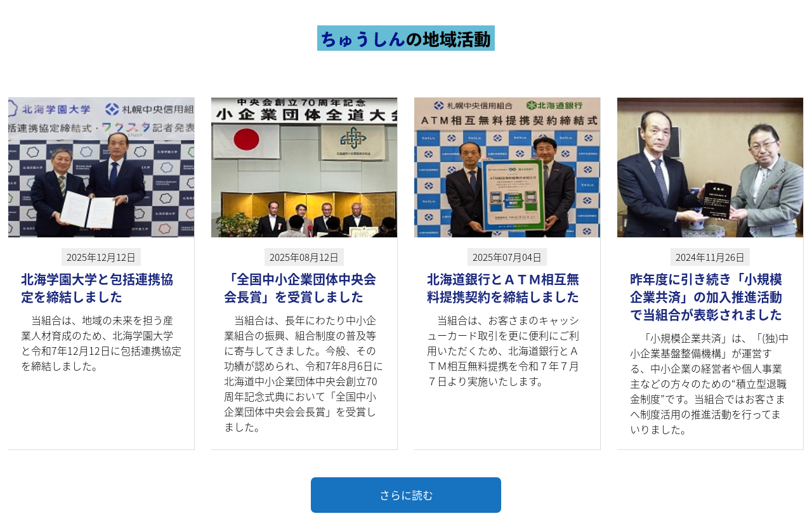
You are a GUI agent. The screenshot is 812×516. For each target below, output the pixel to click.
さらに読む (406, 495)
